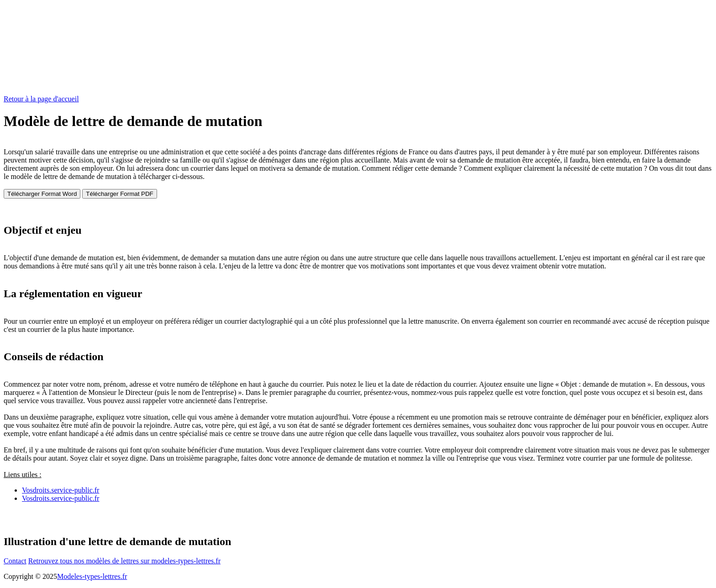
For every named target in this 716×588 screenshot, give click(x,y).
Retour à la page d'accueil (41, 99)
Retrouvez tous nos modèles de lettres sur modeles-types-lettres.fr (124, 561)
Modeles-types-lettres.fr (92, 576)
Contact (15, 561)
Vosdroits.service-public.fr (61, 490)
